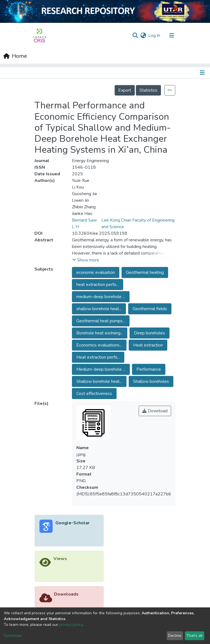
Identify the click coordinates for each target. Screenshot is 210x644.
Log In (154, 36)
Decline (175, 636)
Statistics (148, 90)
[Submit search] (135, 36)
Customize (13, 636)
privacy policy (71, 625)
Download (155, 411)
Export (125, 90)
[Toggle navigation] (172, 36)
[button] (143, 36)
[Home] (15, 56)
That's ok (194, 636)
